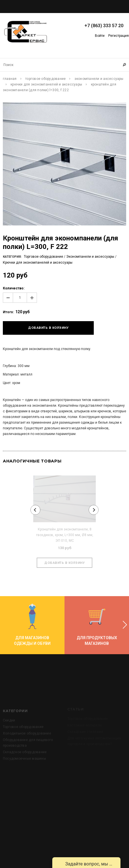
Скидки (9, 729)
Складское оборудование (25, 761)
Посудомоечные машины (24, 767)
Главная (10, 79)
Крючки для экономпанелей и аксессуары (46, 84)
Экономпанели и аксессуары (99, 79)
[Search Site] (64, 65)
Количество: (14, 288)
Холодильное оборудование (27, 742)
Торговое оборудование (45, 79)
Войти (100, 36)
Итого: (8, 312)
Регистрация (118, 36)
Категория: (12, 257)
